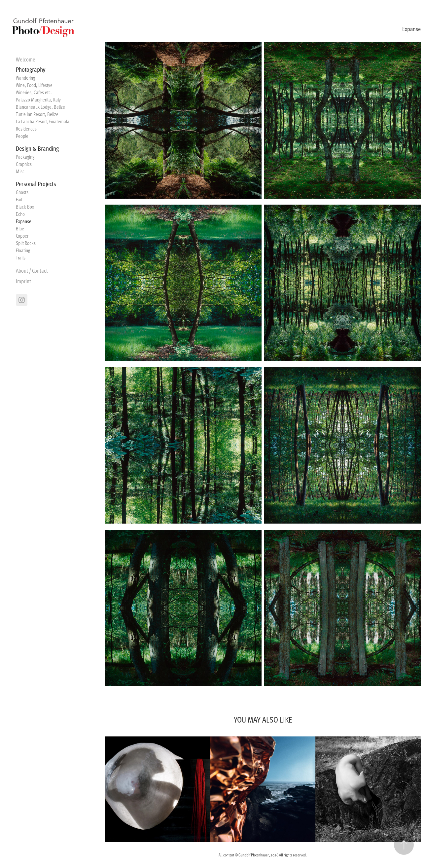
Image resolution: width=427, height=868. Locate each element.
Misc (20, 171)
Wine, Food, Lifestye (34, 85)
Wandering (25, 78)
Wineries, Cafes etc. (34, 92)
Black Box (25, 207)
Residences (26, 129)
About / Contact (32, 270)
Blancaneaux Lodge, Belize (40, 107)
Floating (23, 250)
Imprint (23, 281)
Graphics (24, 164)
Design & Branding (37, 148)
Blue (20, 228)
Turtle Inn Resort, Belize (37, 114)
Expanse (24, 221)
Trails (21, 257)
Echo (20, 214)
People (22, 136)
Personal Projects (36, 183)
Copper (22, 236)
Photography (31, 69)
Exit (19, 199)
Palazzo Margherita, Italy (38, 99)
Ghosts (22, 192)
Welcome (26, 59)
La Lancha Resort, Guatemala (43, 121)
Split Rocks (26, 243)
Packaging (25, 157)
